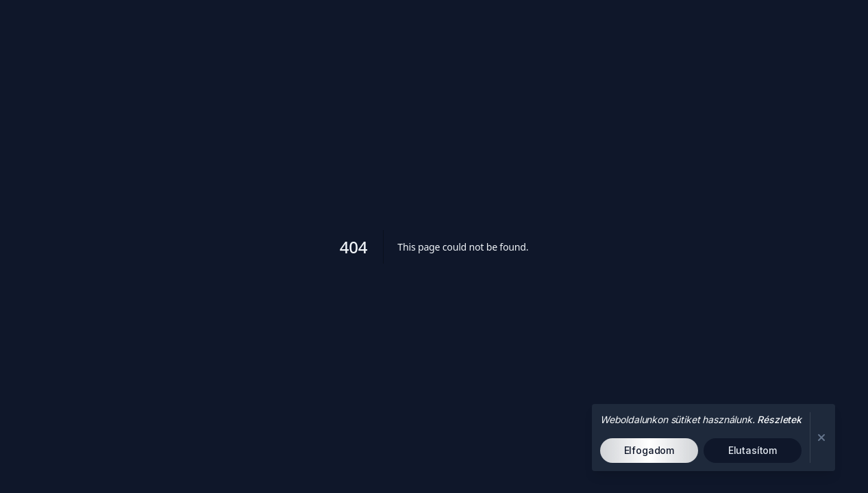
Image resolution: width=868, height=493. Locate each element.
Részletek (779, 419)
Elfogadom (649, 450)
